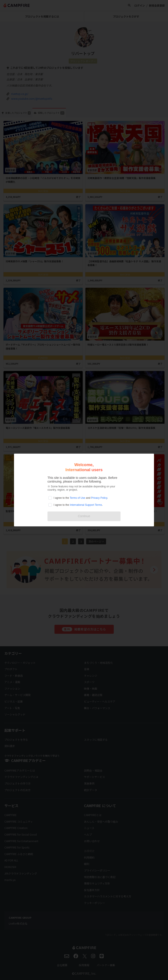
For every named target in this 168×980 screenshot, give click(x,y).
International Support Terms (86, 505)
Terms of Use (78, 498)
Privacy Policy (99, 498)
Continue (84, 516)
